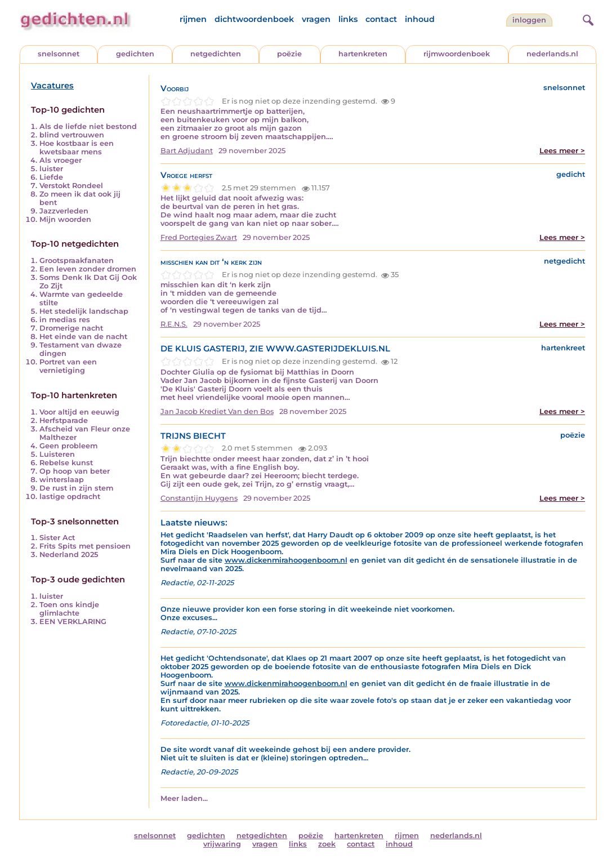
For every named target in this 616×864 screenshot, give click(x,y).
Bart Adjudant (187, 151)
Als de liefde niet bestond (88, 126)
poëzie (289, 54)
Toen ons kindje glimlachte (69, 609)
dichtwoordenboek (254, 19)
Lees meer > (562, 151)
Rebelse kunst (66, 463)
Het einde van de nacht (83, 337)
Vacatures (52, 86)
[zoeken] (587, 19)
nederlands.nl (552, 54)
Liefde (51, 177)
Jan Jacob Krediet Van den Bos (217, 411)
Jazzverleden (64, 211)
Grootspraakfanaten (77, 260)
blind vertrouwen (72, 135)
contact (381, 19)
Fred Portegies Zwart (199, 237)
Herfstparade (64, 420)
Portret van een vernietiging (68, 366)
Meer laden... (184, 798)
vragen (316, 19)
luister (51, 169)
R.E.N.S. (174, 324)
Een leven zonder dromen (88, 269)
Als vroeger (61, 160)
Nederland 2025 (69, 555)
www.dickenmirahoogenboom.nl (286, 560)
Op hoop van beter (75, 471)
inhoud (420, 19)
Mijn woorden (65, 219)
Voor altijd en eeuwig (79, 412)
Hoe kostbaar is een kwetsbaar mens (77, 148)
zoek (327, 844)
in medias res (65, 320)
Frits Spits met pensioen (85, 546)
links (348, 19)
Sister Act (57, 538)
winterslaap (62, 480)
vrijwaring (222, 844)
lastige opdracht (70, 496)
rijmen (193, 19)
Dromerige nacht (71, 328)
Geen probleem (68, 446)
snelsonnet (59, 54)
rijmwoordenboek (457, 54)
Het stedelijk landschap (84, 311)
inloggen (529, 20)
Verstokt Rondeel (71, 186)
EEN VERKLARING (73, 622)
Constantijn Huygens (199, 498)
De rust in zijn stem (76, 488)
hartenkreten (363, 54)
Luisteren (57, 454)
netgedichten (216, 54)
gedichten (135, 54)
